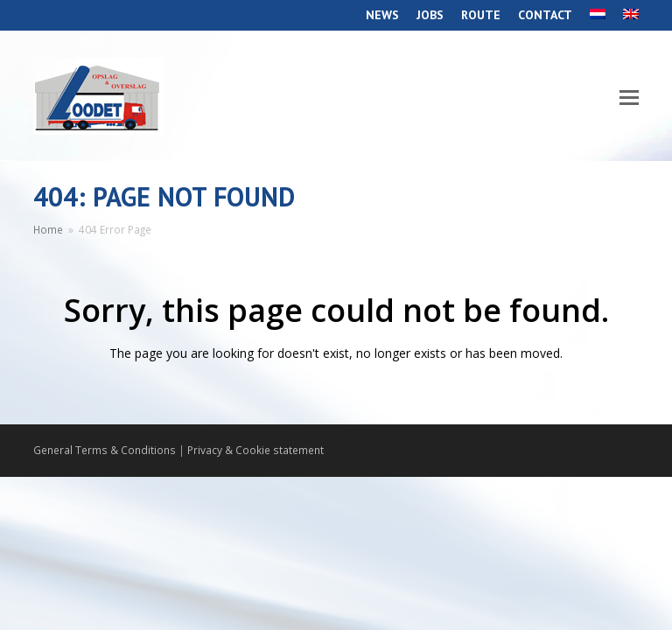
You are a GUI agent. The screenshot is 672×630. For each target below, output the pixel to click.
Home (48, 229)
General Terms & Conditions (105, 450)
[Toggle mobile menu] (629, 96)
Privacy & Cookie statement (255, 450)
